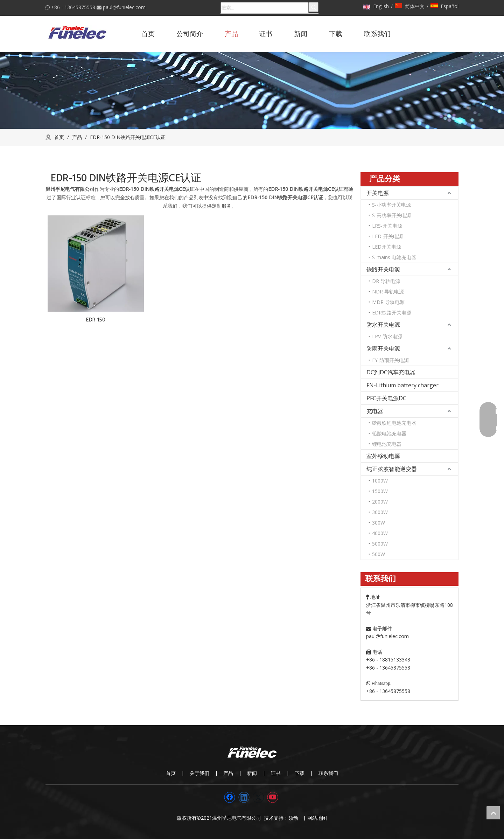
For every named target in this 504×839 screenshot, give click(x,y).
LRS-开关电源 (387, 226)
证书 (276, 773)
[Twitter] (258, 797)
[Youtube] (273, 797)
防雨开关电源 (383, 348)
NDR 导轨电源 (388, 292)
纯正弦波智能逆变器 (392, 469)
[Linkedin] (244, 797)
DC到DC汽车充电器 (391, 372)
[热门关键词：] (314, 7)
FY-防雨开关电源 (390, 360)
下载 (300, 773)
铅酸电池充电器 (389, 433)
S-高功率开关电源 (391, 215)
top (493, 813)
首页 (171, 773)
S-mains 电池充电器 (394, 257)
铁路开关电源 (383, 269)
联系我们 (328, 773)
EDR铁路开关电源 (392, 313)
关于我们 (199, 773)
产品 (228, 773)
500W (379, 554)
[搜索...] (265, 8)
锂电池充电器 (387, 444)
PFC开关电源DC (386, 398)
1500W (380, 491)
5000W (380, 544)
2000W (380, 502)
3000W (380, 512)
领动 (295, 818)
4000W (380, 533)
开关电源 (378, 193)
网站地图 (317, 818)
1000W (380, 481)
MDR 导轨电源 (388, 302)
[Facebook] (230, 797)
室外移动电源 (383, 456)
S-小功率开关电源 (391, 205)
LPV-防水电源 (387, 336)
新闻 (252, 773)
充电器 (375, 411)
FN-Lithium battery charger (402, 385)
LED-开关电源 (387, 236)
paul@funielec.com (124, 7)
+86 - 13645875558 (73, 7)
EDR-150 (96, 320)
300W (379, 523)
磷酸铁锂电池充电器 (394, 423)
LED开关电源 (387, 247)
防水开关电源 (383, 325)
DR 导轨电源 (386, 281)
